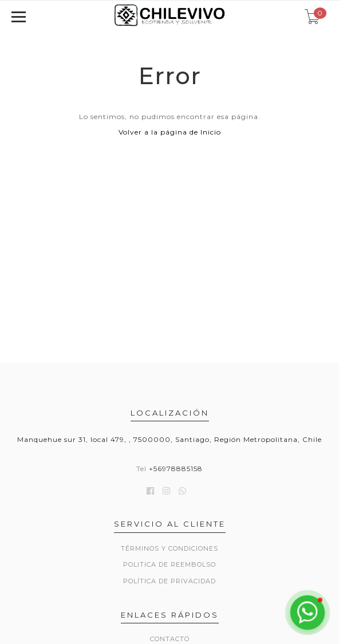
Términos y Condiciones (169, 548)
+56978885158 (176, 469)
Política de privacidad (169, 581)
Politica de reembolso (169, 564)
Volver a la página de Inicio (170, 132)
